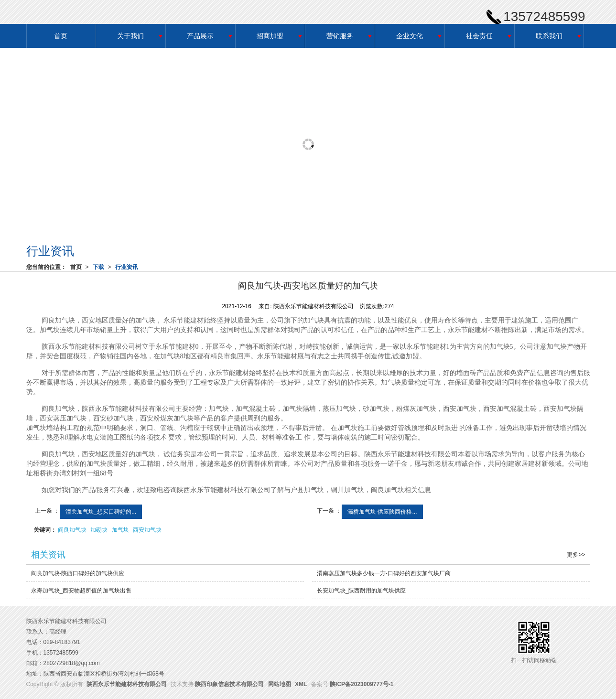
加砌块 (99, 530)
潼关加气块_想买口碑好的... (101, 512)
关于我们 (130, 36)
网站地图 (280, 684)
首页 (61, 36)
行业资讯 (127, 267)
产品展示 (200, 36)
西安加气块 (147, 530)
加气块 (120, 530)
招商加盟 (270, 36)
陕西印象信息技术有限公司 (229, 684)
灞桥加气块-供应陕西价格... (382, 512)
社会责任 (479, 36)
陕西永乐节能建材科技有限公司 (127, 684)
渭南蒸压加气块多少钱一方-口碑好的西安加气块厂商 (384, 573)
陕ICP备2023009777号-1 (362, 684)
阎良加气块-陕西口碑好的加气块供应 (78, 573)
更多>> (576, 555)
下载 (98, 267)
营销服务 (340, 36)
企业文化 (410, 36)
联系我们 (549, 36)
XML (301, 684)
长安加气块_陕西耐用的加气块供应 (362, 591)
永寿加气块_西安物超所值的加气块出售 (81, 591)
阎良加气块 (72, 530)
